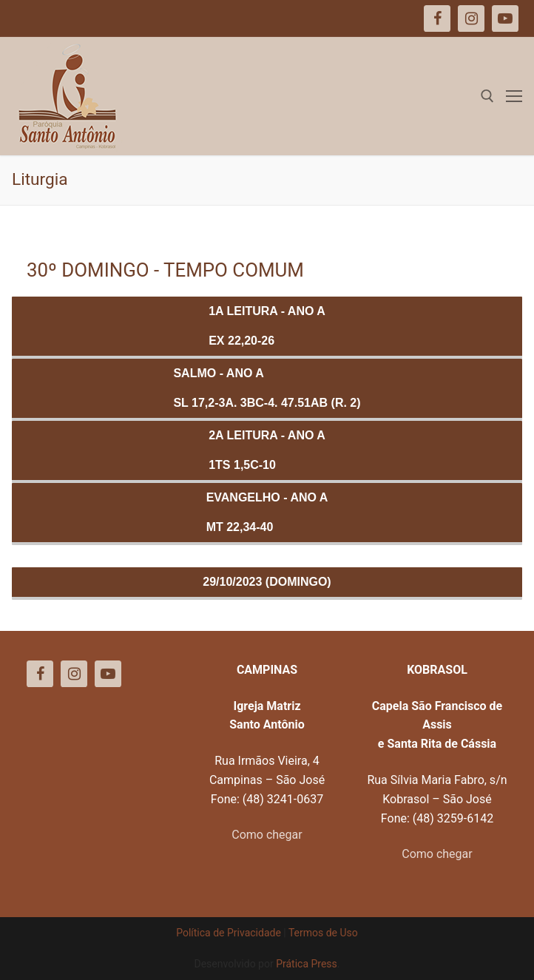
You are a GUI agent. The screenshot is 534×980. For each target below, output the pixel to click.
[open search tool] (487, 96)
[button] (503, 21)
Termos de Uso (323, 933)
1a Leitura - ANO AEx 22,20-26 (267, 326)
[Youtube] (108, 674)
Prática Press (307, 964)
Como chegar (267, 835)
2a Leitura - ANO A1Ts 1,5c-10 (267, 450)
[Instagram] (74, 674)
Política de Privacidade (229, 933)
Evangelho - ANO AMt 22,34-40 (267, 512)
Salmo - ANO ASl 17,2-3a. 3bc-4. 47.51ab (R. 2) (267, 388)
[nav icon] (514, 96)
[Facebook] (40, 674)
